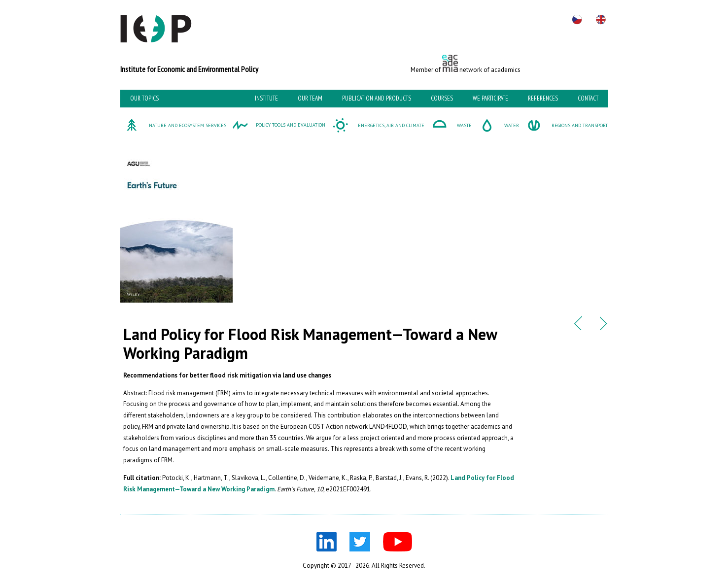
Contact (588, 98)
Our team (310, 98)
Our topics (144, 98)
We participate (490, 98)
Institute (266, 98)
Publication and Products (377, 98)
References (543, 98)
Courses (442, 98)
